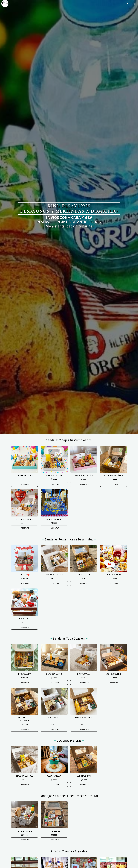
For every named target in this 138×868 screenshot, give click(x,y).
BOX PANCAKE (54, 718)
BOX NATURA (54, 831)
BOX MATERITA (84, 776)
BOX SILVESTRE (114, 674)
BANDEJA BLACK (54, 674)
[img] (24, 459)
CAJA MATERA (54, 776)
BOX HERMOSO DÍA (84, 718)
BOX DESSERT (24, 674)
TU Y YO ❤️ (24, 575)
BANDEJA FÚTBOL (54, 519)
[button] (128, 4)
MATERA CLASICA (24, 776)
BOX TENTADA (84, 674)
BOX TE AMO (84, 575)
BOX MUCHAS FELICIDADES (24, 719)
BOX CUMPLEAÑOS (24, 519)
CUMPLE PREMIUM (24, 476)
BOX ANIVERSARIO (54, 575)
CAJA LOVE (24, 618)
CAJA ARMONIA (24, 831)
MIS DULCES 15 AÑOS (84, 476)
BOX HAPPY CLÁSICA (114, 476)
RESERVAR (25, 484)
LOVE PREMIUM (114, 575)
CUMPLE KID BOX (54, 476)
